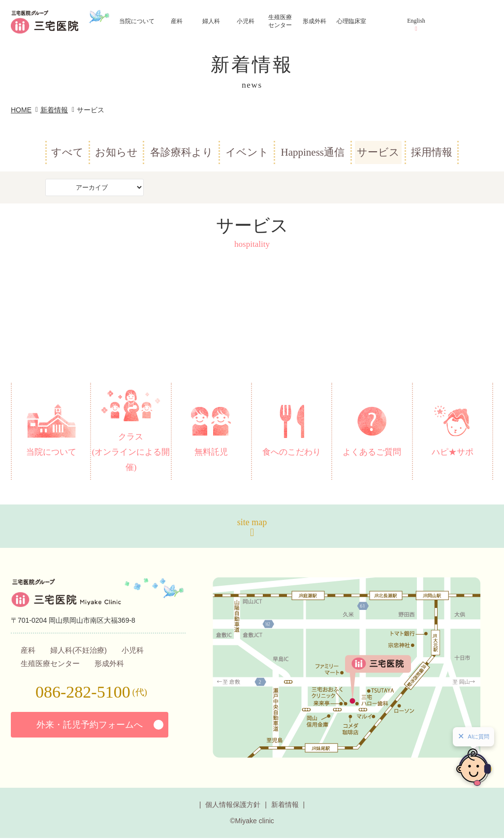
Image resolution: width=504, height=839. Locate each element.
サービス (378, 152)
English (416, 21)
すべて (67, 152)
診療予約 (453, 99)
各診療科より (182, 152)
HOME (21, 110)
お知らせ (116, 152)
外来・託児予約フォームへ (90, 726)
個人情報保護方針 (233, 805)
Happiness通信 (313, 152)
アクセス (454, 50)
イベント (247, 152)
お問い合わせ (457, 151)
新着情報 (54, 110)
